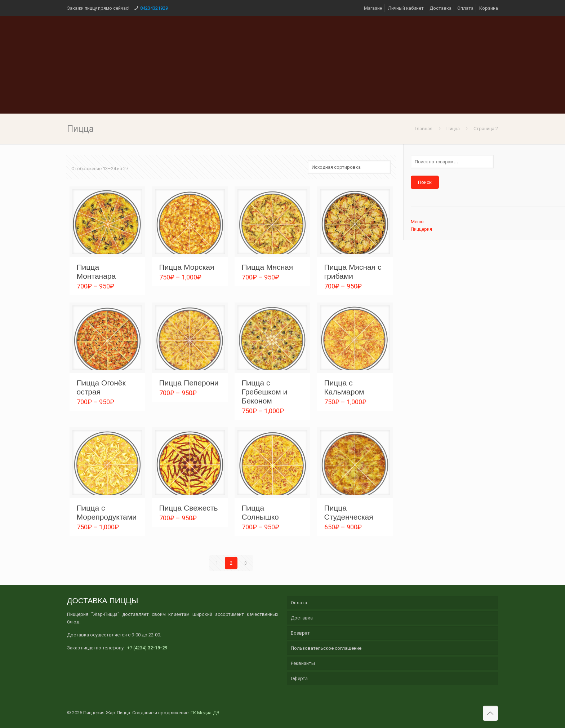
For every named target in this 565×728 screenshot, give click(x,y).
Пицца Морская (187, 267)
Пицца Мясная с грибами (353, 272)
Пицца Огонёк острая (101, 387)
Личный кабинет (406, 8)
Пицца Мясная (268, 267)
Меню (417, 222)
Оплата (465, 8)
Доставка (441, 8)
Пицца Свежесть (189, 508)
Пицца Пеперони (189, 383)
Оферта (299, 678)
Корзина (489, 8)
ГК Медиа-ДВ (205, 713)
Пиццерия (421, 229)
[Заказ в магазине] (349, 167)
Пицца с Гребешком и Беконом (265, 392)
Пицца (453, 129)
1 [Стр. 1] (217, 563)
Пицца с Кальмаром (344, 387)
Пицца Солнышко (260, 512)
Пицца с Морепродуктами (107, 512)
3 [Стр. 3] (246, 563)
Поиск (425, 182)
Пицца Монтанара (96, 272)
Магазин (373, 8)
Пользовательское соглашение (326, 648)
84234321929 (154, 8)
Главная (424, 129)
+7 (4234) (147, 648)
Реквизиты (303, 663)
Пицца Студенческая (349, 512)
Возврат (300, 633)
